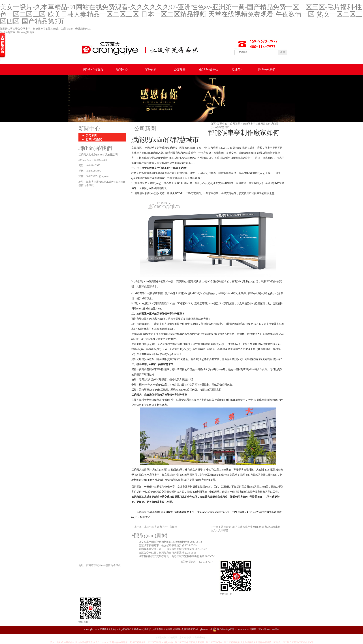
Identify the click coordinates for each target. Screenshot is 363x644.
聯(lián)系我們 (267, 69)
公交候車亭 (94, 562)
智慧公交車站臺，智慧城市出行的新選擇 (162, 553)
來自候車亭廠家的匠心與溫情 (161, 527)
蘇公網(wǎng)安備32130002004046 (231, 629)
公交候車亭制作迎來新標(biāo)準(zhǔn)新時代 (164, 542)
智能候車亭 (173, 562)
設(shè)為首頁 (8, 32)
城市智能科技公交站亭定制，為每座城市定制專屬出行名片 (172, 556)
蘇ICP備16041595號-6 (269, 629)
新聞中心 (122, 69)
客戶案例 (151, 69)
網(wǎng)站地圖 (26, 32)
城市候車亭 (110, 562)
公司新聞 (235, 124)
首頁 (213, 124)
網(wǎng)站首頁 (93, 69)
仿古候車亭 (156, 562)
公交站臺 (180, 69)
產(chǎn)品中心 (209, 69)
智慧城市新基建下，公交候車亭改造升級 (162, 545)
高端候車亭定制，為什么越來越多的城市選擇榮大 (167, 549)
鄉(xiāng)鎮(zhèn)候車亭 (133, 562)
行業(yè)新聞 (94, 139)
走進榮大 (238, 69)
